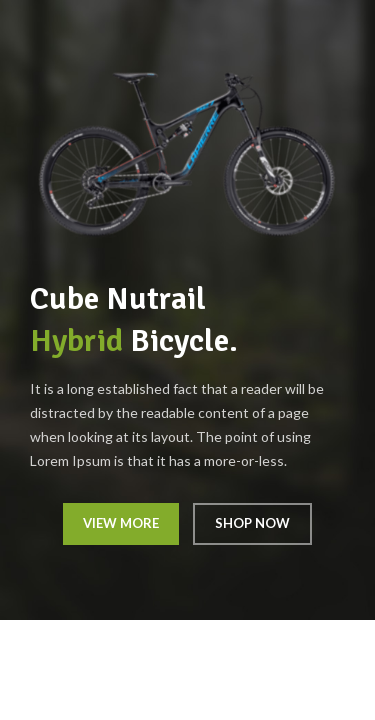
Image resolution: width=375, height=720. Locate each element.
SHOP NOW (252, 523)
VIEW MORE (121, 523)
